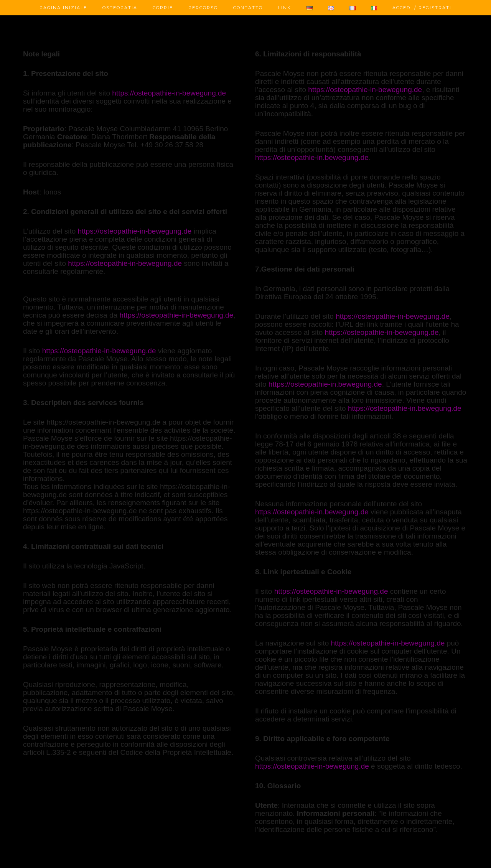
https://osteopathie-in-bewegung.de (169, 93)
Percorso (203, 8)
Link (285, 8)
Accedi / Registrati (422, 8)
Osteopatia (120, 8)
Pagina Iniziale (63, 8)
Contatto (248, 8)
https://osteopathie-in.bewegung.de (312, 157)
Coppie (163, 8)
